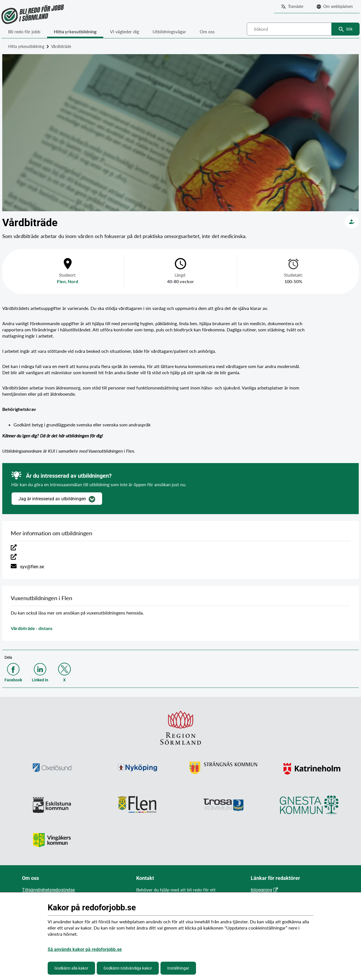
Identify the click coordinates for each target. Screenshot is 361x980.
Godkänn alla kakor (71, 968)
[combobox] (303, 29)
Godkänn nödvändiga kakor (128, 968)
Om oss (207, 31)
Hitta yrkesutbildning (75, 31)
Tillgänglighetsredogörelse (48, 890)
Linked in (40, 680)
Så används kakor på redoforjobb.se (85, 949)
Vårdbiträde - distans (32, 628)
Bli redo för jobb (24, 31)
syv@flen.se (32, 567)
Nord (73, 281)
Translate (296, 6)
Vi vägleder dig (125, 31)
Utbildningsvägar (169, 31)
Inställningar (178, 968)
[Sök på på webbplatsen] (303, 29)
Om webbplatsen (338, 6)
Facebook (13, 680)
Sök (349, 29)
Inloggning (261, 890)
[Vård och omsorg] (352, 222)
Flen (61, 281)
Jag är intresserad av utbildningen (57, 499)
